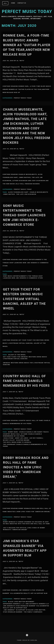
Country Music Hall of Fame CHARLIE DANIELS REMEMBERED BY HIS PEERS (26, 381)
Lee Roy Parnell (36, 438)
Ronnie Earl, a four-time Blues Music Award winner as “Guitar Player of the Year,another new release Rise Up (27, 45)
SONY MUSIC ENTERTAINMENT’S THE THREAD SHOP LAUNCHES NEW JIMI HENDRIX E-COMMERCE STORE (24, 215)
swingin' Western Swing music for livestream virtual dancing (27, 364)
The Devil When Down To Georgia (17, 442)
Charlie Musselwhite (39, 192)
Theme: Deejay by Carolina (27, 640)
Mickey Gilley (9, 440)
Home (13, 3)
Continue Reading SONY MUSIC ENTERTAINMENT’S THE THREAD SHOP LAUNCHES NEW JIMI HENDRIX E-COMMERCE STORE (26, 263)
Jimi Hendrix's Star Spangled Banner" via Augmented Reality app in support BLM (26, 607)
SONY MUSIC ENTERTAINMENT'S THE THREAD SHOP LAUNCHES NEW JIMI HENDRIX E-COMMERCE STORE (23, 277)
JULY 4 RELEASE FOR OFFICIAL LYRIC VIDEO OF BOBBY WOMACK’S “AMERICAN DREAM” (24, 529)
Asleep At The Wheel (17, 355)
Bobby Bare (13, 432)
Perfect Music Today (27, 11)
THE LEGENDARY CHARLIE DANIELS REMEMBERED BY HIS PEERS (25, 445)
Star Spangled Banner (13, 612)
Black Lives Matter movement (21, 602)
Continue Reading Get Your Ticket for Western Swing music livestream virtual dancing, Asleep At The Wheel (26, 343)
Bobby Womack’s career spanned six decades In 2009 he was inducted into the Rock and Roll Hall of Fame (26, 523)
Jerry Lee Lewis (22, 438)
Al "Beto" (21, 61)
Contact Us (22, 3)
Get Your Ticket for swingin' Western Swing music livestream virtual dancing (25, 358)
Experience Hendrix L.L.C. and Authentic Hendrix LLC (26, 604)
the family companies (33, 612)
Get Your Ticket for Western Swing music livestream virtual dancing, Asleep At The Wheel (24, 299)
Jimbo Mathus (9, 194)
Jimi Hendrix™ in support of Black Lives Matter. (25, 610)
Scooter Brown (23, 440)
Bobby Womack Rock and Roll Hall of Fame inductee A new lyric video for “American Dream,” (26, 467)
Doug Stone (9, 438)
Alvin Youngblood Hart (18, 192)
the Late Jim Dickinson (26, 194)
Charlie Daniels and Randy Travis (34, 432)
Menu (5, 3)
